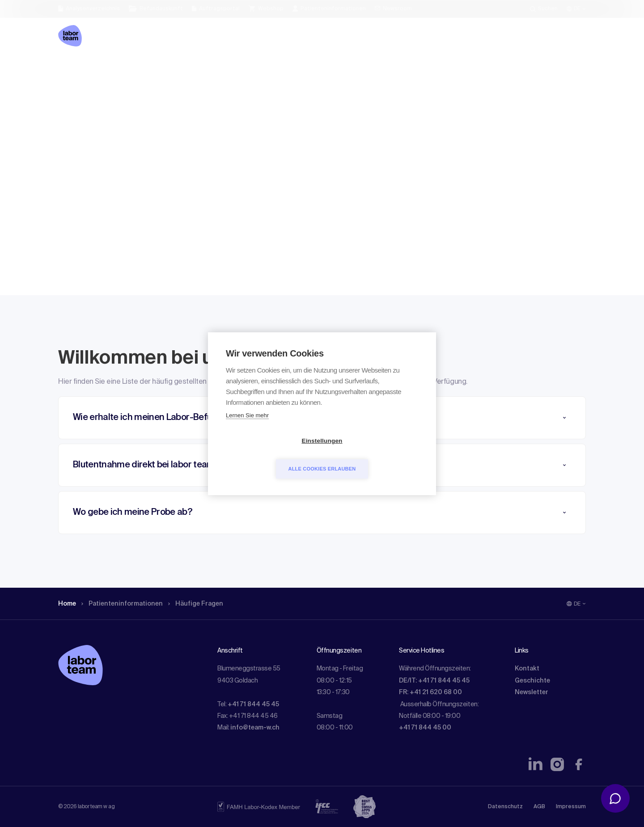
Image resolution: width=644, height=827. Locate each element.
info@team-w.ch (255, 728)
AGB (539, 807)
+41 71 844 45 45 (253, 704)
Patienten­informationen (128, 69)
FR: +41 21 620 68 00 (430, 692)
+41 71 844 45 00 (425, 728)
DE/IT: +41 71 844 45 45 (434, 681)
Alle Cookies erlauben (374, 454)
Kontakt (527, 669)
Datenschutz (505, 807)
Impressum (571, 807)
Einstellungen (270, 455)
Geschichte (532, 681)
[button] (322, 513)
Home (68, 69)
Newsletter (532, 692)
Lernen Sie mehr (247, 429)
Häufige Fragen (208, 69)
